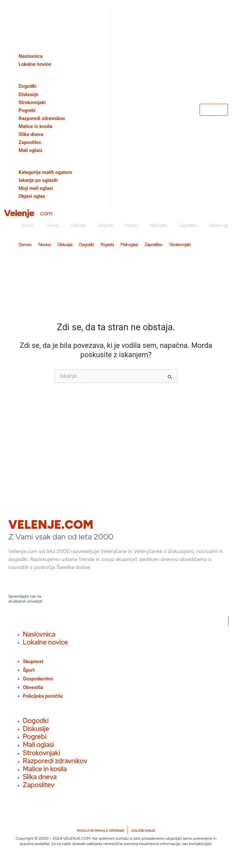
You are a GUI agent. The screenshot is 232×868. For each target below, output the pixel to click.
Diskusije (78, 225)
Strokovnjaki (180, 245)
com (46, 213)
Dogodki (105, 225)
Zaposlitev (188, 225)
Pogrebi (131, 225)
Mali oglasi (158, 225)
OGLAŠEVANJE (143, 831)
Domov (28, 225)
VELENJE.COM (51, 525)
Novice (53, 225)
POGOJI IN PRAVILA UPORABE (100, 831)
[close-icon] (6, 15)
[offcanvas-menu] (5, 4)
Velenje (19, 213)
